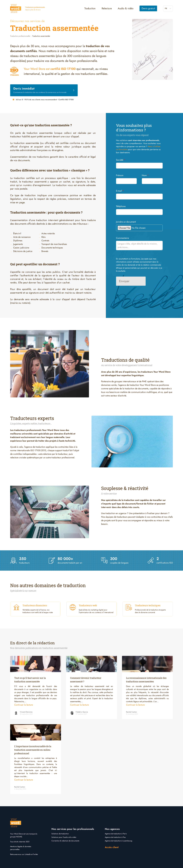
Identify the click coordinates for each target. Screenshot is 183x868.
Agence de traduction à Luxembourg (119, 841)
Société (121, 160)
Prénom (120, 175)
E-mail (120, 191)
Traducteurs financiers (35, 605)
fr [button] (166, 8)
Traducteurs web (88, 605)
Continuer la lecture (24, 705)
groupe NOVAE (16, 837)
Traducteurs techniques (148, 605)
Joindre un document (126, 222)
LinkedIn (28, 854)
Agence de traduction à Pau (115, 837)
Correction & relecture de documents (65, 841)
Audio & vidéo (126, 8)
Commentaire (122, 238)
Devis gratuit (148, 8)
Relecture (107, 8)
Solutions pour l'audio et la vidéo (64, 837)
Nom (145, 175)
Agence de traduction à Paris (116, 834)
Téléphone (121, 206)
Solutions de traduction (60, 834)
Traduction (90, 8)
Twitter (36, 854)
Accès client (112, 847)
